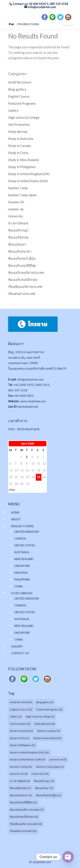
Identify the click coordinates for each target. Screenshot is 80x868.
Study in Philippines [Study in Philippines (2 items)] (23, 745)
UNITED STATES (25, 545)
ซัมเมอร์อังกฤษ (18, 237)
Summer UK (16, 202)
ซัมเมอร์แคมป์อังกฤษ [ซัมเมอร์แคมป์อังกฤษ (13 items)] (24, 817)
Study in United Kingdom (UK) (29, 174)
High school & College (24, 117)
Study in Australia (21, 139)
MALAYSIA (21, 573)
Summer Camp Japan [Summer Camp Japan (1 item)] (50, 767)
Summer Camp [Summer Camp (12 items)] (21, 767)
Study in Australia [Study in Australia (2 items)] (21, 731)
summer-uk (16, 209)
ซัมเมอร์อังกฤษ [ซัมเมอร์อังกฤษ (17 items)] (20, 788)
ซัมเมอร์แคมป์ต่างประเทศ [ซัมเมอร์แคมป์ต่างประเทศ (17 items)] (27, 810)
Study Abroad (18, 132)
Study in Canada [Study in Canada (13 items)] (49, 731)
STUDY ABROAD (22, 593)
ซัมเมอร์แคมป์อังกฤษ (23, 280)
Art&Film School (20, 82)
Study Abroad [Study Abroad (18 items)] (45, 724)
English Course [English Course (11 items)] (21, 709)
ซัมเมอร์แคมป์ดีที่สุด (22, 265)
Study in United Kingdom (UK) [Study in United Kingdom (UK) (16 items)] (29, 752)
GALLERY (17, 646)
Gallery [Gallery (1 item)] (16, 717)
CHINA (19, 586)
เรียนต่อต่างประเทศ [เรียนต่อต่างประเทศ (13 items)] (23, 831)
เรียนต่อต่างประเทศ (22, 294)
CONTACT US (20, 653)
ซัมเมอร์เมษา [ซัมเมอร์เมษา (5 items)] (44, 788)
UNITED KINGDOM (27, 532)
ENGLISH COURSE (22, 526)
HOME (15, 512)
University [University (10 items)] (40, 774)
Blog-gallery (17, 89)
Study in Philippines (22, 167)
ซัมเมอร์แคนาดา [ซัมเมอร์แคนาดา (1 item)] (21, 795)
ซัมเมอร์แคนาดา (20, 251)
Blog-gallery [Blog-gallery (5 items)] (45, 702)
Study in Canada (19, 146)
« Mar (12, 490)
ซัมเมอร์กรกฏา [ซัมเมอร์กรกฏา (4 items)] (44, 781)
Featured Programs (22, 103)
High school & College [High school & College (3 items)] (40, 717)
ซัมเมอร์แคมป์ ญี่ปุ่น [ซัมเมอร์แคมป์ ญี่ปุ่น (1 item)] (49, 795)
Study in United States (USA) (28, 181)
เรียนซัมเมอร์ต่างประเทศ (25, 287)
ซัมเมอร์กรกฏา (18, 230)
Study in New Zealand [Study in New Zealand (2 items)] (47, 738)
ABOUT (16, 519)
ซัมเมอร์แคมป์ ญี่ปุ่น (22, 258)
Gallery (13, 110)
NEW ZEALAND (24, 559)
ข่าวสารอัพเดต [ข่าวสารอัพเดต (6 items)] (20, 781)
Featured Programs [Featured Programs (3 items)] (49, 709)
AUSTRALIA (22, 552)
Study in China (18, 153)
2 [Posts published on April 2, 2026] (27, 457)
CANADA (20, 539)
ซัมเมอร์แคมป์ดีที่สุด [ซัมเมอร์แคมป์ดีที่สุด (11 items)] (23, 802)
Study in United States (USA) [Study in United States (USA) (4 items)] (28, 759)
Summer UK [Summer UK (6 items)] (19, 774)
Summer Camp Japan (22, 195)
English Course (19, 96)
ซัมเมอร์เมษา (17, 244)
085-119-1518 (18, 390)
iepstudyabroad (28, 407)
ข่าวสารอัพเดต (18, 223)
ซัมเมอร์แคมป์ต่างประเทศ (26, 272)
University (15, 216)
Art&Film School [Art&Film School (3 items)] (21, 702)
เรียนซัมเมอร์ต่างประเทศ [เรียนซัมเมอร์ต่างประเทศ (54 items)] (26, 824)
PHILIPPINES (22, 580)
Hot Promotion (19, 124)
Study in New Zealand (23, 160)
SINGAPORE (22, 566)
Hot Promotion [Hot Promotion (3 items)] (20, 724)
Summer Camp (18, 188)
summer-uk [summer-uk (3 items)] (58, 759)
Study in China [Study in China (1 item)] (20, 738)
